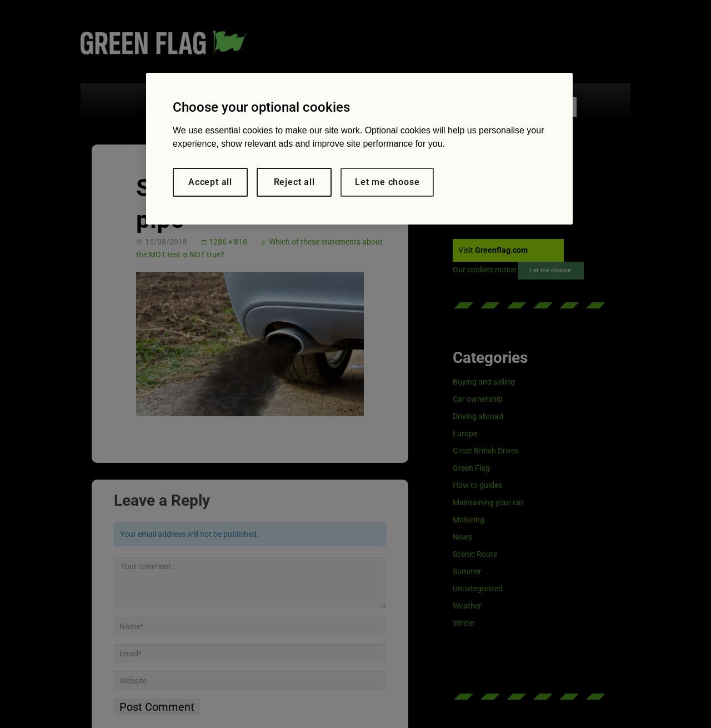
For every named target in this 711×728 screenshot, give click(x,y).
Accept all (210, 182)
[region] (359, 149)
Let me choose (387, 182)
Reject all (294, 182)
